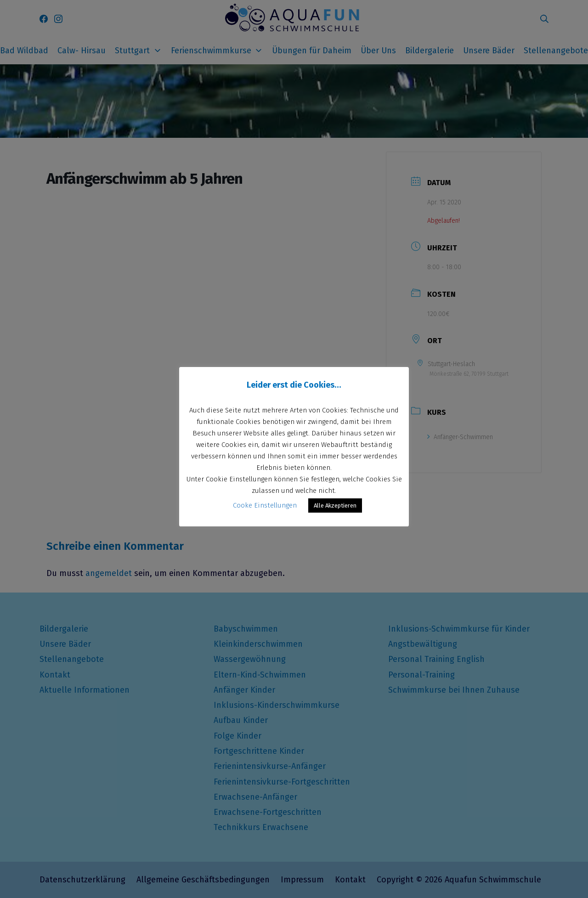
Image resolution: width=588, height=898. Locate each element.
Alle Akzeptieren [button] (335, 505)
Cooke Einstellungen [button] (265, 505)
